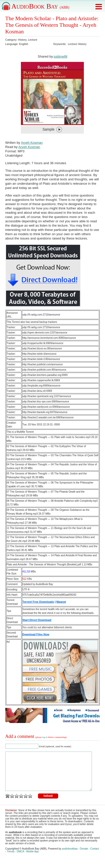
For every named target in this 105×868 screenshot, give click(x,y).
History (22, 40)
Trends (11, 859)
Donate (84, 856)
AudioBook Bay (40, 6)
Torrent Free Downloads (38, 602)
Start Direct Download (37, 620)
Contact (94, 856)
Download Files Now (36, 634)
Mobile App (32, 859)
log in (45, 737)
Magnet (61, 602)
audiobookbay (70, 856)
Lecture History (77, 44)
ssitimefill (61, 56)
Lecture (33, 40)
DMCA (20, 859)
